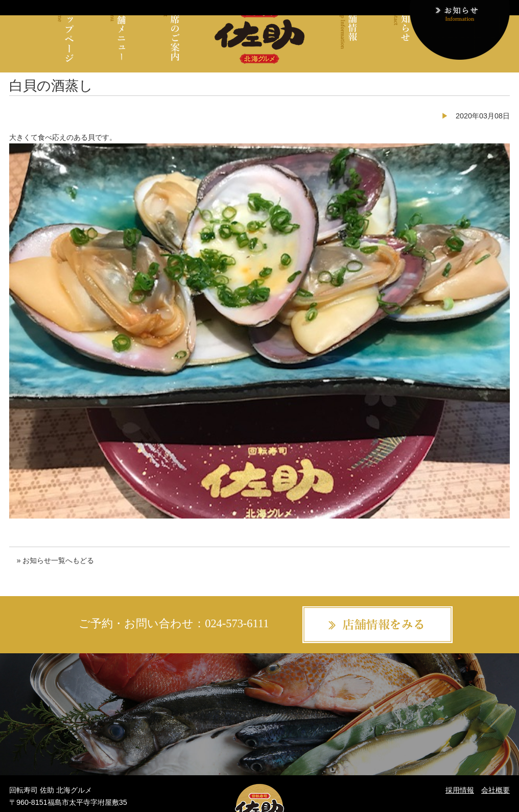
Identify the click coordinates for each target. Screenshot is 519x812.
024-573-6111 (237, 623)
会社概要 (496, 790)
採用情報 (460, 790)
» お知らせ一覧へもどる (55, 560)
